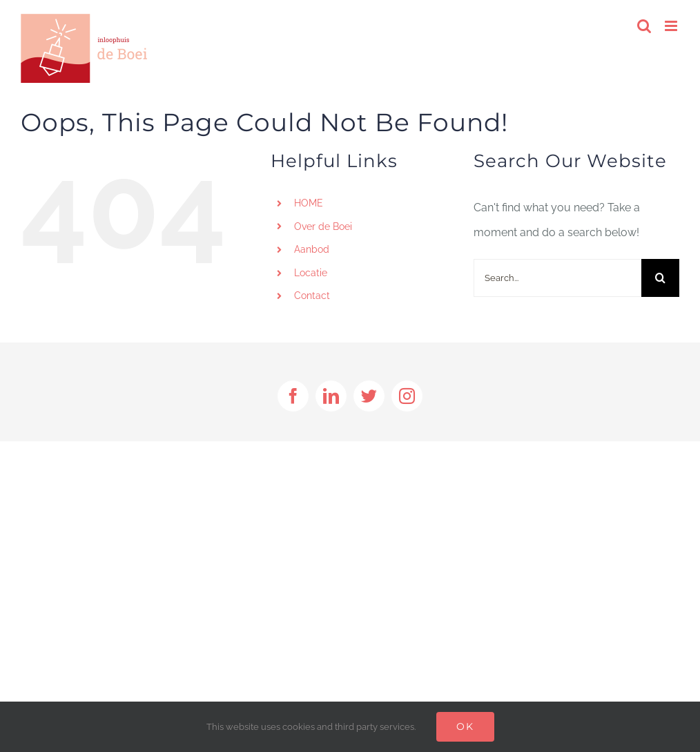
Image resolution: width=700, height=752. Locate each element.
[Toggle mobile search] (644, 26)
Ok (465, 726)
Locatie (311, 273)
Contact (312, 296)
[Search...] (557, 278)
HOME (309, 203)
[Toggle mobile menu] (672, 26)
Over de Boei (323, 226)
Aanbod (312, 249)
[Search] (660, 278)
